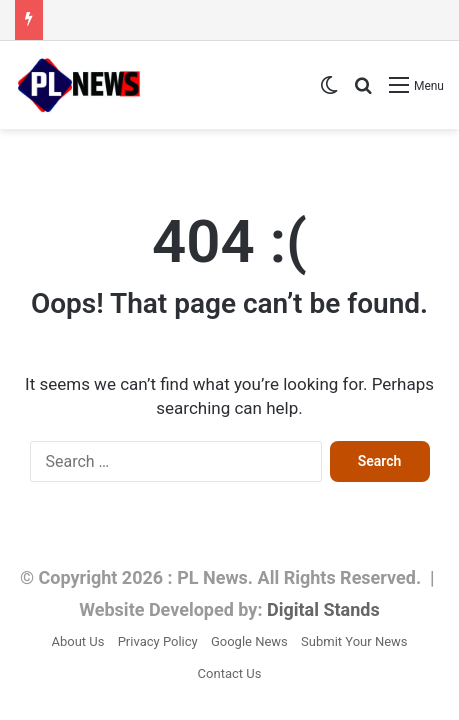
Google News (249, 641)
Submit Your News (354, 641)
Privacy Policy (158, 641)
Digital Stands (323, 609)
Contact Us (230, 673)
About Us (77, 641)
